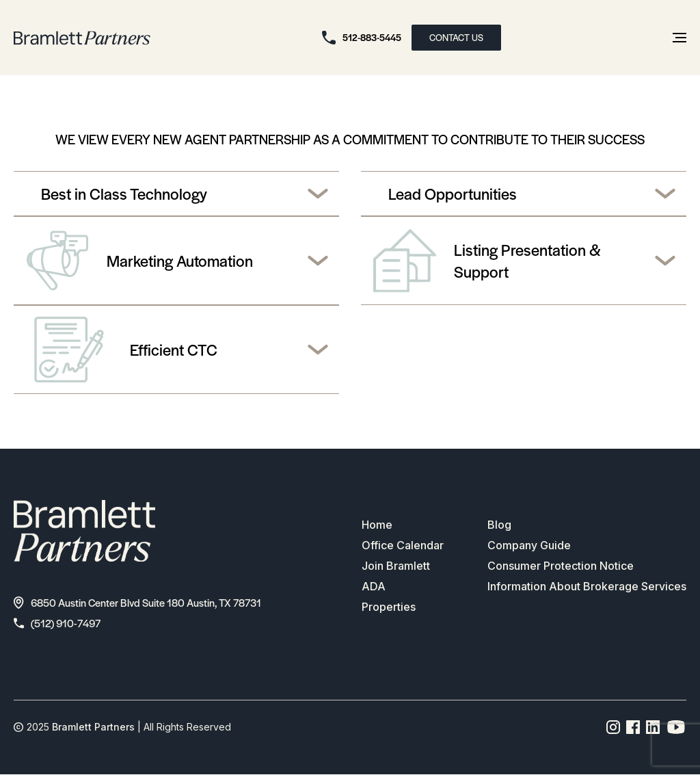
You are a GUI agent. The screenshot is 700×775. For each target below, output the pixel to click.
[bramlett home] (82, 38)
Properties (389, 607)
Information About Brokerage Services (587, 586)
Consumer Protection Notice (561, 566)
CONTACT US (456, 37)
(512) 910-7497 (57, 623)
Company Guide (529, 545)
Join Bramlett (396, 566)
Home (377, 525)
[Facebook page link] (633, 727)
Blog (499, 525)
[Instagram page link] (614, 727)
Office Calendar (403, 545)
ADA (374, 586)
